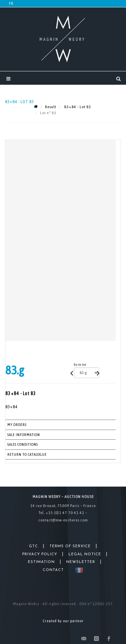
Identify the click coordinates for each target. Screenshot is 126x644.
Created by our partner (63, 621)
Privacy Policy (40, 554)
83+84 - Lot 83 (77, 107)
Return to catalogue (27, 454)
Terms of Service (70, 546)
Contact (53, 570)
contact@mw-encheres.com (63, 520)
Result (51, 107)
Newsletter (81, 562)
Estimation (41, 562)
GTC (33, 546)
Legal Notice (85, 554)
